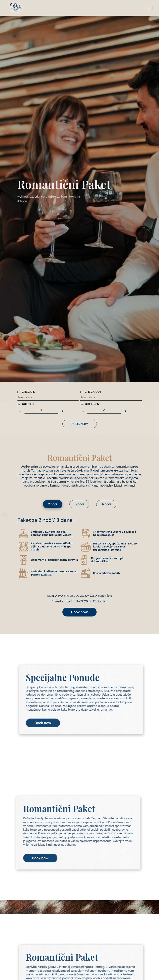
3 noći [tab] (79, 504)
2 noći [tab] (53, 504)
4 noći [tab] (106, 504)
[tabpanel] (80, 567)
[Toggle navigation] (149, 8)
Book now (80, 424)
